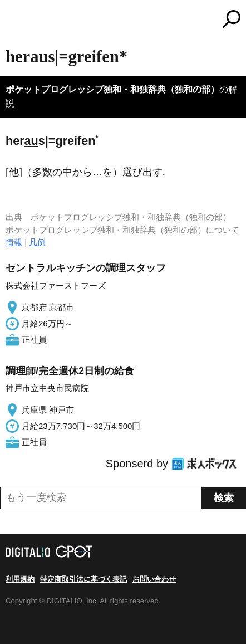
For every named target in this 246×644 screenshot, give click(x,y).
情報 (14, 242)
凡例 (37, 242)
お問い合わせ (154, 579)
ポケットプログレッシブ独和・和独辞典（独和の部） (112, 89)
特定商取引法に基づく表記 (83, 579)
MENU (14, 20)
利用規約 (20, 579)
